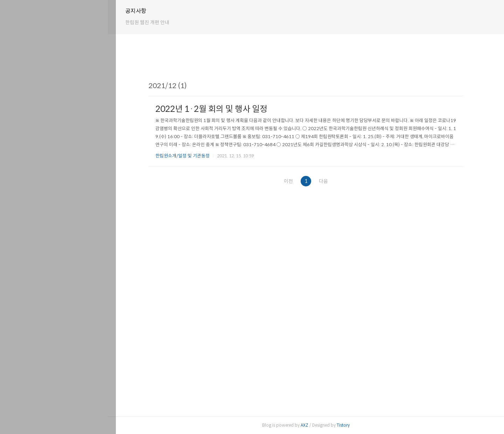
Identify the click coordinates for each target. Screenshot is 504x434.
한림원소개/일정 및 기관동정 (187, 156)
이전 (290, 181)
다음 (330, 181)
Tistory (347, 425)
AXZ (309, 425)
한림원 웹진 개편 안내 (155, 22)
